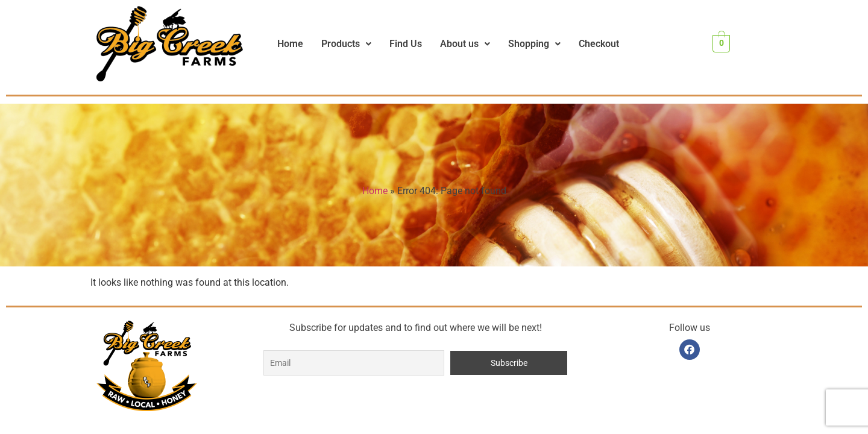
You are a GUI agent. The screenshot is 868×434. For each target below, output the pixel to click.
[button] (346, 44)
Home (290, 44)
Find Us (406, 44)
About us (465, 44)
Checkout (599, 44)
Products (346, 44)
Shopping (534, 44)
